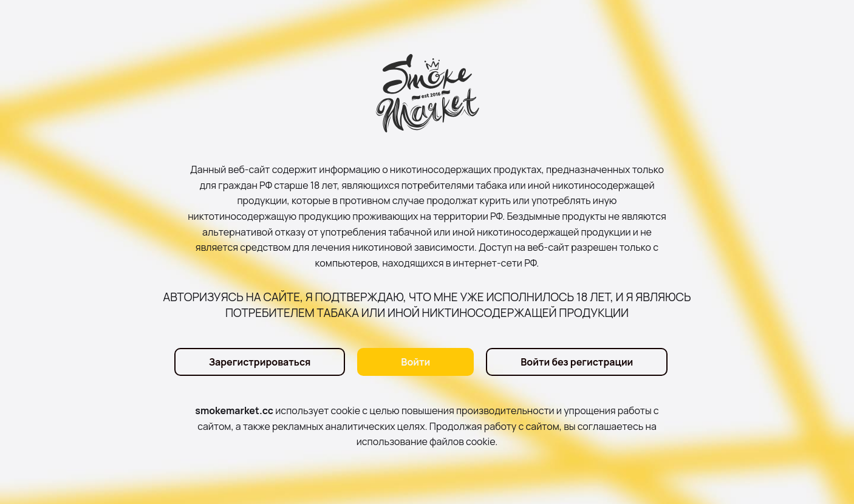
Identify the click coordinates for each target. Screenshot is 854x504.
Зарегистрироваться (260, 362)
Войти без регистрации (577, 362)
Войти (415, 362)
